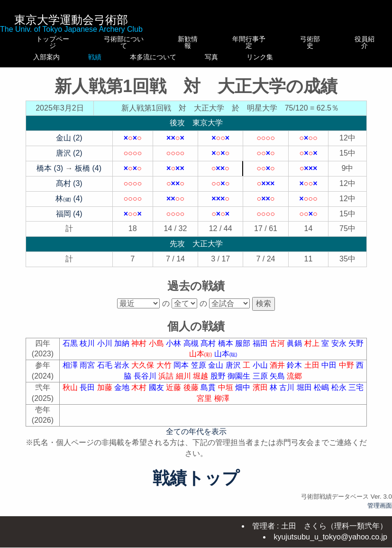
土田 (313, 372)
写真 (255, 57)
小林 (174, 350)
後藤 (192, 394)
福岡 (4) (69, 220)
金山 (217, 372)
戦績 (118, 57)
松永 (340, 394)
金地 (123, 394)
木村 (140, 394)
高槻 (192, 350)
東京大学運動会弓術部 (71, 20)
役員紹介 (366, 42)
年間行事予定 (255, 42)
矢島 (278, 383)
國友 (157, 394)
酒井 (278, 372)
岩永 (123, 372)
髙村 (209, 350)
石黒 (71, 350)
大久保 (144, 372)
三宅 (356, 394)
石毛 (106, 372)
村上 (313, 350)
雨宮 (88, 372)
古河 (278, 350)
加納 (123, 350)
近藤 (174, 394)
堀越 (201, 383)
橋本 (227, 350)
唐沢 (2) (69, 160)
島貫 (209, 394)
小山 (261, 372)
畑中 (244, 394)
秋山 (71, 394)
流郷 (294, 383)
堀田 (305, 394)
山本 (202, 360)
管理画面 (380, 512)
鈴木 (295, 372)
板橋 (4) (88, 175)
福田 (261, 350)
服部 (244, 350)
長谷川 (146, 383)
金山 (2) (69, 144)
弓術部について (118, 42)
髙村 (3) (69, 190)
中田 (330, 372)
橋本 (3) (50, 175)
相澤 (71, 372)
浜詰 (167, 383)
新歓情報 (188, 39)
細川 (184, 383)
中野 (347, 372)
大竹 (165, 372)
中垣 (227, 394)
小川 (106, 350)
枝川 (88, 350)
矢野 (356, 350)
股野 (219, 383)
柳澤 (222, 405)
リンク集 (313, 60)
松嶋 (322, 394)
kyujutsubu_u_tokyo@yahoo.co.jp (330, 537)
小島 (157, 350)
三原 (261, 383)
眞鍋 (295, 350)
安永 (340, 350)
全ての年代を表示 (196, 438)
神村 (140, 350)
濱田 (261, 394)
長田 (88, 394)
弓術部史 (313, 42)
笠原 (200, 372)
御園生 (240, 383)
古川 (288, 394)
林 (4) (69, 205)
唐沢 (234, 372)
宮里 (205, 405)
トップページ (51, 42)
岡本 (182, 372)
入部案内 (51, 57)
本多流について (188, 60)
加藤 (106, 394)
